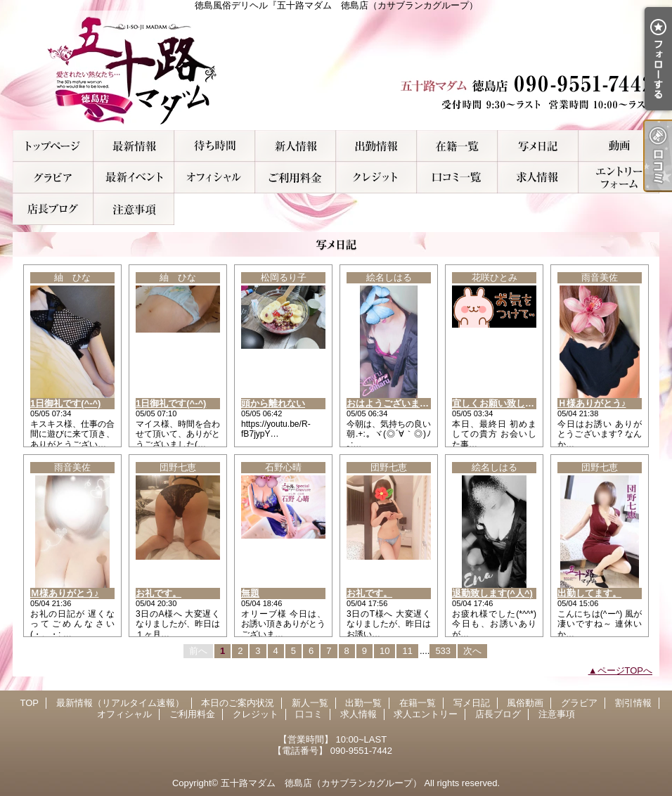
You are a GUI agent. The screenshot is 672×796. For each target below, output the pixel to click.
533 (443, 651)
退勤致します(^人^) (492, 593)
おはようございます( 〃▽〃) (406, 403)
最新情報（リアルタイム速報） (134, 146)
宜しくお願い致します (498, 403)
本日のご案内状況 (215, 146)
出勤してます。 (589, 593)
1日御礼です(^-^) (65, 403)
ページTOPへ (625, 670)
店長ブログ (53, 209)
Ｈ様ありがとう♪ (592, 403)
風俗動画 (619, 146)
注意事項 (134, 209)
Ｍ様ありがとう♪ (65, 593)
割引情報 (134, 178)
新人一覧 (296, 146)
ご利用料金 (296, 178)
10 (385, 651)
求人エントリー (619, 178)
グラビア (53, 178)
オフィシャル (215, 178)
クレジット (376, 178)
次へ (472, 651)
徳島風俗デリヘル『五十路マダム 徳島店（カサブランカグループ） (336, 70)
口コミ (457, 178)
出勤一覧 (376, 146)
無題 (250, 593)
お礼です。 (159, 593)
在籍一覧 (457, 146)
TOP (53, 146)
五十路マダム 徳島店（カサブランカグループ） (321, 783)
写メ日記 (538, 146)
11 (407, 651)
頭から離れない (273, 403)
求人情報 (538, 178)
